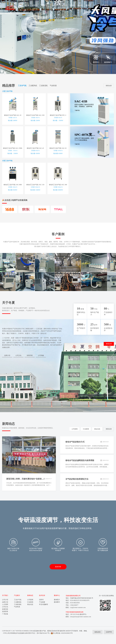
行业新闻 (86, 429)
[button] (56, 72)
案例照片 (57, 600)
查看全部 (109, 86)
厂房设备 (5, 614)
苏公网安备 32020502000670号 (62, 633)
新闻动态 (35, 8)
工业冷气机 (44, 8)
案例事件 (57, 602)
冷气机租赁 (105, 8)
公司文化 (18, 355)
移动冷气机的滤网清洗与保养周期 (80, 460)
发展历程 (30, 355)
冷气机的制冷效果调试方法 (77, 479)
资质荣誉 (5, 612)
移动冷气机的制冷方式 (75, 442)
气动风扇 (72, 8)
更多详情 (58, 567)
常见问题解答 (44, 604)
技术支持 (80, 8)
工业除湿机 (63, 8)
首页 (21, 8)
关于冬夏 (27, 8)
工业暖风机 (53, 8)
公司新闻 (75, 429)
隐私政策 (98, 632)
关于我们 (5, 595)
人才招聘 (5, 604)
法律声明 (109, 632)
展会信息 (97, 429)
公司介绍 (5, 600)
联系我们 (96, 8)
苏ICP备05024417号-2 (44, 633)
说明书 (41, 600)
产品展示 (17, 595)
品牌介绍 (7, 355)
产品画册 (42, 602)
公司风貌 (41, 355)
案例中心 (88, 8)
